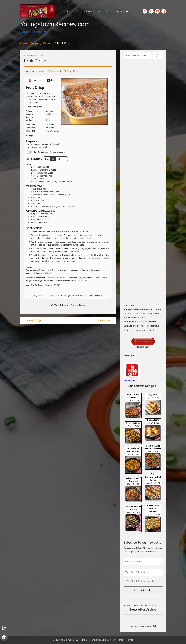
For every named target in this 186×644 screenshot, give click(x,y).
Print (32, 80)
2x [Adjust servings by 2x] (59, 159)
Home (24, 44)
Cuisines (87, 12)
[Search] (158, 56)
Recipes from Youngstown (38, 27)
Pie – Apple (104, 320)
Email (42, 80)
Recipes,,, (70, 12)
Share (51, 80)
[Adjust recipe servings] (47, 136)
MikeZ (76, 71)
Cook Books (123, 12)
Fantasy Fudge (34, 320)
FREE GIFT (131, 381)
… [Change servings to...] (65, 159)
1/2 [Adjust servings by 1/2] (47, 159)
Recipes (35, 44)
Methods (104, 12)
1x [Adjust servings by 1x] (53, 159)
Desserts (48, 44)
